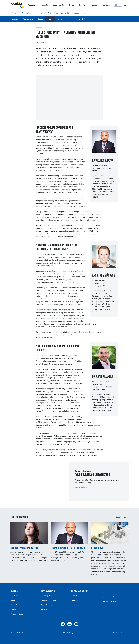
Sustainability (58, 5)
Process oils (76, 605)
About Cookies (47, 605)
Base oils (75, 600)
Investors (83, 5)
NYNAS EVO (81, 19)
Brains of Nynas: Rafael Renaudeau (68, 548)
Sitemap (44, 609)
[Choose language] (118, 5)
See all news (121, 517)
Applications (28, 19)
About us (31, 5)
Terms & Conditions (49, 600)
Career (95, 5)
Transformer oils (108, 597)
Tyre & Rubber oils (109, 601)
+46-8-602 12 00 (119, 633)
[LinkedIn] (69, 624)
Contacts (106, 5)
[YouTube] (76, 624)
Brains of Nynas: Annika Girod (25, 548)
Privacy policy (46, 596)
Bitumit (74, 596)
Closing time (97, 548)
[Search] (125, 5)
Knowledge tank (64, 19)
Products (44, 5)
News (72, 5)
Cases (40, 19)
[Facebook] (63, 624)
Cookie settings (17, 614)
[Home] (17, 5)
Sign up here (80, 488)
